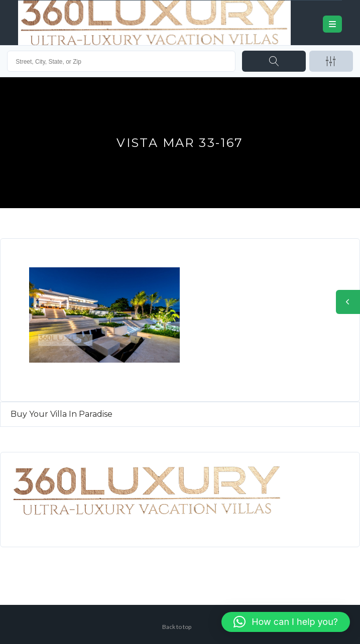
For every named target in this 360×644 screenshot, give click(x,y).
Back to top (177, 627)
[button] (286, 622)
